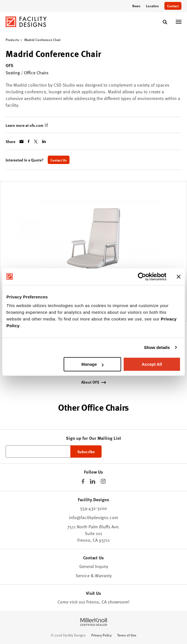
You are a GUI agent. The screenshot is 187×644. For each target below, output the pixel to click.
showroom (118, 602)
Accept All (152, 364)
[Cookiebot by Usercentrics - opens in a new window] (142, 277)
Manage (92, 364)
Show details (157, 347)
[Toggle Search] (165, 22)
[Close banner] (179, 277)
